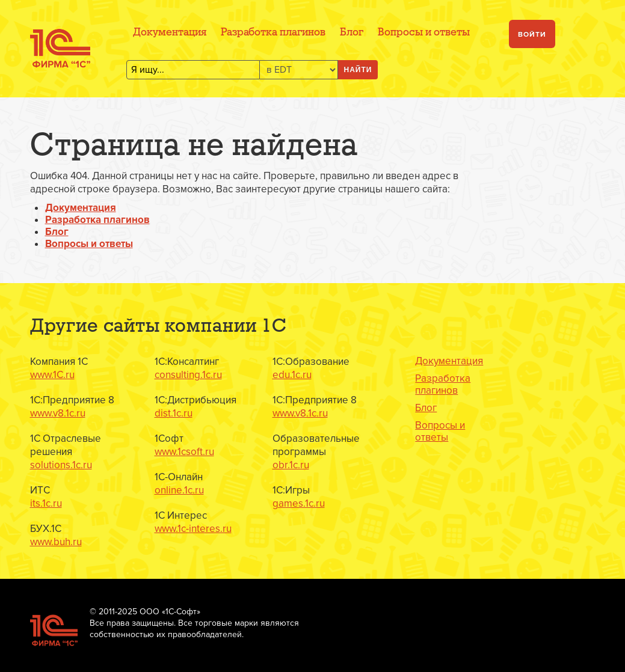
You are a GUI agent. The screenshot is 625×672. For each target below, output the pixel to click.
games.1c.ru (299, 503)
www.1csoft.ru (184, 452)
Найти (358, 70)
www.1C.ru (52, 375)
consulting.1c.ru (188, 375)
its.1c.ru (46, 503)
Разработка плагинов (273, 33)
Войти (532, 35)
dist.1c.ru (174, 413)
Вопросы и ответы (424, 33)
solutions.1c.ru (61, 465)
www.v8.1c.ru (58, 413)
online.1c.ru (179, 490)
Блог (352, 33)
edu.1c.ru (292, 375)
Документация (170, 33)
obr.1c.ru (291, 465)
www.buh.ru (56, 542)
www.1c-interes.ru (193, 529)
